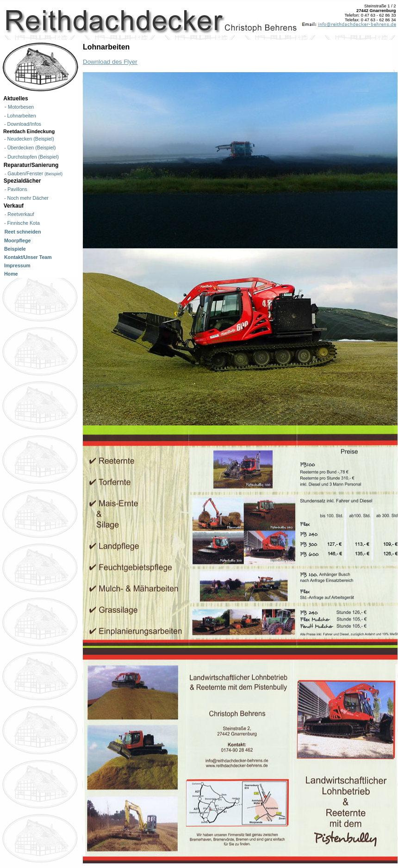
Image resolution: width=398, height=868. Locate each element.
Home (10, 274)
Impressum (16, 265)
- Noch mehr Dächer (25, 198)
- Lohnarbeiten (19, 116)
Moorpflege (16, 240)
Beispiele (14, 249)
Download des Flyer (110, 62)
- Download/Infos (21, 124)
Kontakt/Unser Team (27, 257)
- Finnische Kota (21, 223)
